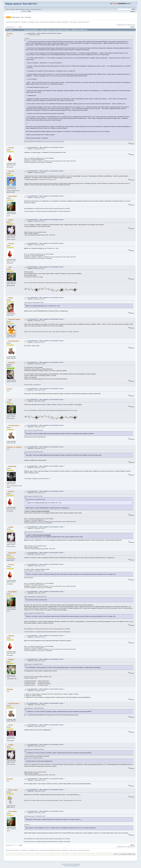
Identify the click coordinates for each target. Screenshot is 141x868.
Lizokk (11, 725)
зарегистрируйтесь (37, 9)
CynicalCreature (14, 341)
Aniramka (58, 22)
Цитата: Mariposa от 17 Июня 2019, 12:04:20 (34, 708)
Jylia (10, 267)
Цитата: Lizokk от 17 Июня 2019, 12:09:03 (33, 758)
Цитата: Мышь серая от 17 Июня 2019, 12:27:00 (35, 816)
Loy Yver (11, 171)
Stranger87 (12, 553)
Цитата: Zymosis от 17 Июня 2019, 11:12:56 (34, 303)
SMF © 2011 (70, 864)
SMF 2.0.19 (64, 864)
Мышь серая (13, 790)
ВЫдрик (11, 659)
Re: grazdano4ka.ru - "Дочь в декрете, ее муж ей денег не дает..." (46, 147)
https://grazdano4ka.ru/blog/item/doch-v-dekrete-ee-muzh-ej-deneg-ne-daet (44, 141)
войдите (28, 9)
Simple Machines (77, 864)
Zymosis (11, 148)
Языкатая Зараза (14, 319)
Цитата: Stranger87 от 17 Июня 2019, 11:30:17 (34, 571)
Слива (11, 298)
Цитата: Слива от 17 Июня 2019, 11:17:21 (33, 496)
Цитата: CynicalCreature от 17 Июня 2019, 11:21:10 (36, 597)
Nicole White (13, 196)
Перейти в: (116, 854)
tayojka (11, 220)
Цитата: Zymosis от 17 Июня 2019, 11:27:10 (34, 532)
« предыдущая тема (121, 25)
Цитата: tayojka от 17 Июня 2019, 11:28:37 (34, 664)
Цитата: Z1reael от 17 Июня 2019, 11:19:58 (34, 430)
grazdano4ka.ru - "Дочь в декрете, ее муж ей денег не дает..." (45, 33)
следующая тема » (131, 25)
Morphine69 (12, 466)
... (15, 27)
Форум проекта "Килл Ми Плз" (21, 4)
